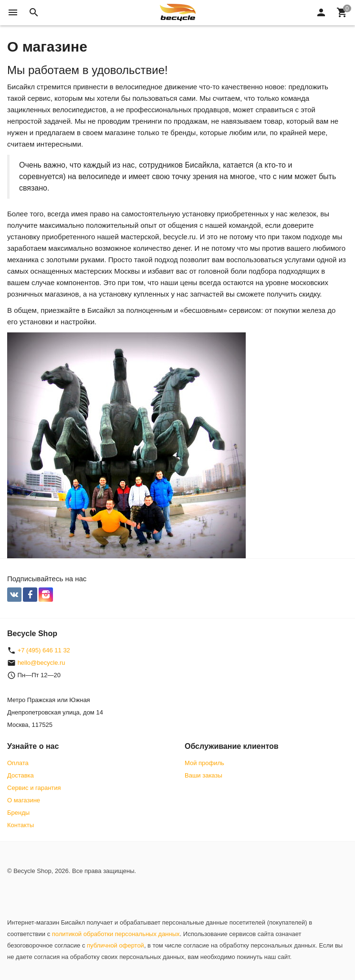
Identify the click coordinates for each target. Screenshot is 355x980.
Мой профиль (204, 763)
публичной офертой (115, 945)
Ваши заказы (204, 775)
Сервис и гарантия (34, 788)
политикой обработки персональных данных (116, 934)
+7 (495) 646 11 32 (44, 650)
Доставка (21, 775)
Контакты (21, 825)
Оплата (18, 763)
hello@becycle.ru (42, 663)
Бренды (18, 813)
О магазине (24, 800)
